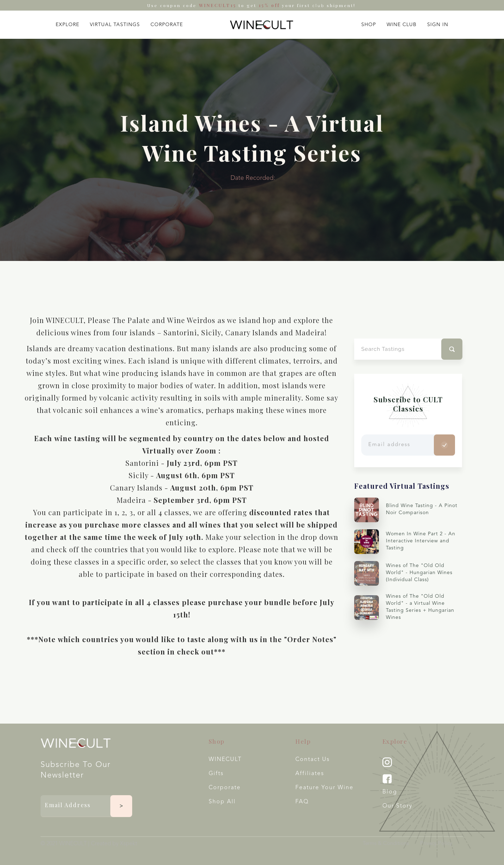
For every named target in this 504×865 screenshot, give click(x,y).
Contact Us (313, 760)
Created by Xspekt (114, 844)
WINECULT (225, 760)
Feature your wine (324, 788)
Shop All (222, 802)
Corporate (225, 788)
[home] (262, 25)
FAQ (302, 802)
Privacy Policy (436, 844)
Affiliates (310, 774)
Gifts (216, 774)
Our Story (397, 806)
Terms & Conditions (386, 844)
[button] (67, 23)
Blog (390, 792)
